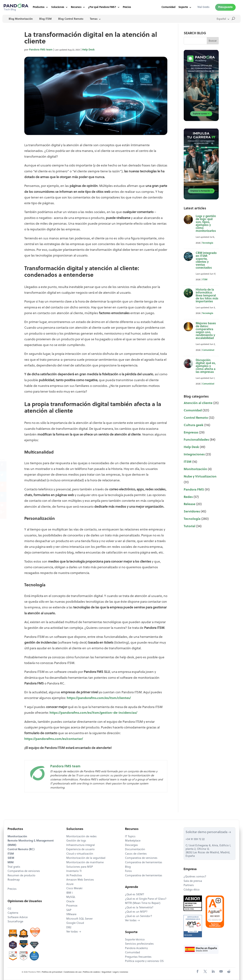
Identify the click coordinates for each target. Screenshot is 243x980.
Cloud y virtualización (80, 854)
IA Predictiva (74, 876)
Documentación (135, 850)
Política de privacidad (52, 972)
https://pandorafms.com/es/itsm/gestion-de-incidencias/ (93, 713)
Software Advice (18, 917)
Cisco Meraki (74, 889)
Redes (188, 497)
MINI (11, 863)
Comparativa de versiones (24, 871)
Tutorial (190, 526)
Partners (189, 885)
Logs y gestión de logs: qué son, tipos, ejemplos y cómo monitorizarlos (206, 224)
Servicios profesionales (139, 944)
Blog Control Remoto (71, 19)
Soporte (183, 7)
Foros (128, 871)
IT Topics (130, 837)
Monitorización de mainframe (85, 863)
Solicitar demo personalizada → (208, 832)
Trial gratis (14, 867)
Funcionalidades (196, 440)
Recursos (76, 7)
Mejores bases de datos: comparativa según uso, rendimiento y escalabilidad (206, 331)
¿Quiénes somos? (195, 877)
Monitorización (195, 469)
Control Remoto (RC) (21, 850)
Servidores (192, 512)
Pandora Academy (136, 948)
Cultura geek (194, 425)
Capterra (13, 913)
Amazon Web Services (80, 880)
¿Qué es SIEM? (135, 895)
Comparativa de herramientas (144, 863)
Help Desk (88, 50)
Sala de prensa (193, 881)
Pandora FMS (194, 490)
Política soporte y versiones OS (144, 961)
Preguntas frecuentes (138, 957)
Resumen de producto (21, 876)
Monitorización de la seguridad (86, 858)
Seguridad (106, 972)
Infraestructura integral (81, 845)
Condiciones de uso (73, 972)
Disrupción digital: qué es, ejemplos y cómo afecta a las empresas (206, 366)
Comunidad (168, 7)
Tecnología (208, 243)
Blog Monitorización (21, 19)
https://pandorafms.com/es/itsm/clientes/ (99, 698)
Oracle (70, 902)
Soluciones (58, 7)
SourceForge (15, 922)
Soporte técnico (135, 940)
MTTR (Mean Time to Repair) (143, 903)
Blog (128, 867)
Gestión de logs (76, 841)
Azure (70, 884)
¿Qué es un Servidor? (139, 916)
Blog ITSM (45, 19)
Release (190, 504)
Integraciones (194, 455)
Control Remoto (196, 418)
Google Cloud (75, 923)
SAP (69, 910)
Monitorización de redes (81, 837)
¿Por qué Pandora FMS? (102, 7)
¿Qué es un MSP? (136, 912)
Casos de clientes (136, 854)
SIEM (11, 858)
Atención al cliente (198, 403)
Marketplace (133, 841)
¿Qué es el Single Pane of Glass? (146, 899)
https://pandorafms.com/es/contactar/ (54, 739)
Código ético (192, 890)
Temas (94, 19)
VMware (71, 915)
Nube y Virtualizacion (200, 477)
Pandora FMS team (41, 50)
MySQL (71, 897)
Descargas (131, 845)
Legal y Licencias (120, 972)
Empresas (191, 433)
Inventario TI (74, 871)
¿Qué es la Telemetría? (139, 908)
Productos (39, 7)
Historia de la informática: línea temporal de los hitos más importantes (207, 296)
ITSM (205, 280)
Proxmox (72, 906)
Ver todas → (74, 932)
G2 (9, 909)
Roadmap (14, 880)
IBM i (69, 893)
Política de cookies (91, 972)
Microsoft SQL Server (79, 919)
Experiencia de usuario (80, 850)
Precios (127, 7)
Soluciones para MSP (80, 867)
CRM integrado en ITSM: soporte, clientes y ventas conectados (206, 261)
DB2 (69, 928)
